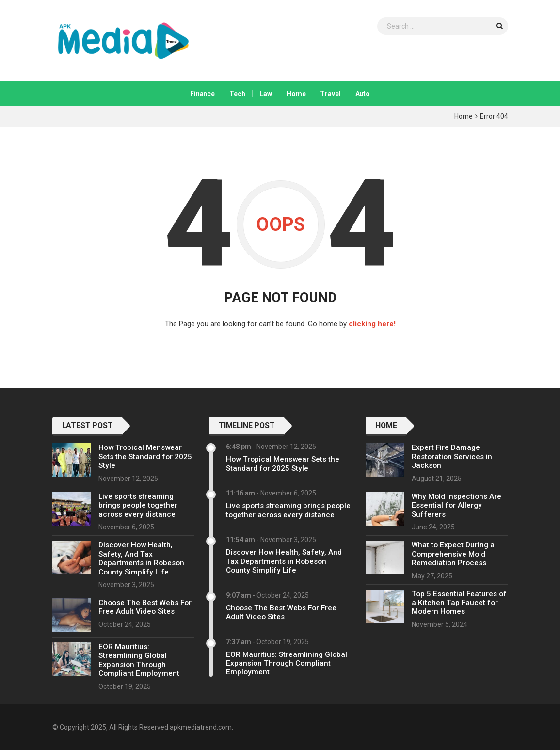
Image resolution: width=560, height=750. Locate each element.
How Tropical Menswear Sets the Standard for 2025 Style (145, 456)
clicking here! (372, 324)
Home (296, 94)
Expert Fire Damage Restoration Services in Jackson (452, 456)
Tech (237, 94)
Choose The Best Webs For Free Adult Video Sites (145, 607)
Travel (330, 94)
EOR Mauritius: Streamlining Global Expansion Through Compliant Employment (139, 660)
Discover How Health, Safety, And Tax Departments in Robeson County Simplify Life (141, 558)
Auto (363, 94)
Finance (202, 94)
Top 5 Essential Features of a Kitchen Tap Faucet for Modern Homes (459, 603)
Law (266, 94)
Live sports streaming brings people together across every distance (138, 505)
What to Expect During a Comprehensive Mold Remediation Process (453, 554)
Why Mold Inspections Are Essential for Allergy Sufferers (456, 505)
